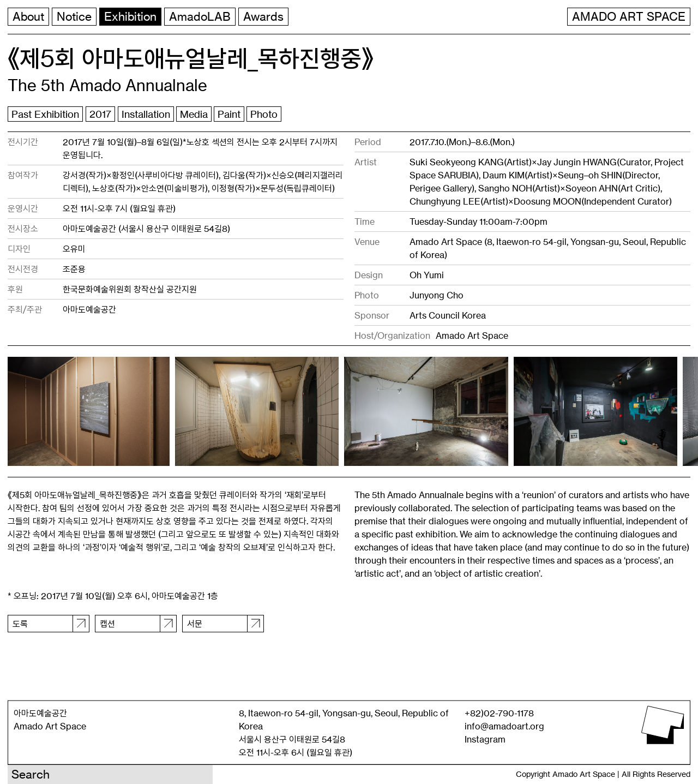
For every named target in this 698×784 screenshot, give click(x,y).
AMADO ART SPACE (629, 17)
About (28, 17)
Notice (74, 17)
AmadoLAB (200, 17)
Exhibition (130, 17)
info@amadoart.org (504, 726)
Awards (263, 17)
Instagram (485, 739)
